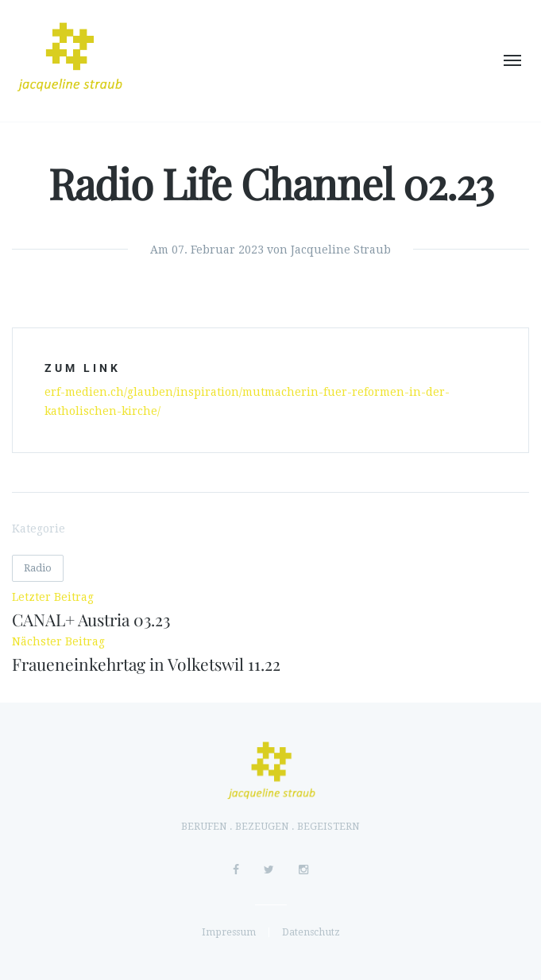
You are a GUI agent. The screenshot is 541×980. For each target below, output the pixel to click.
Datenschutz (311, 932)
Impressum (229, 932)
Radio (38, 568)
